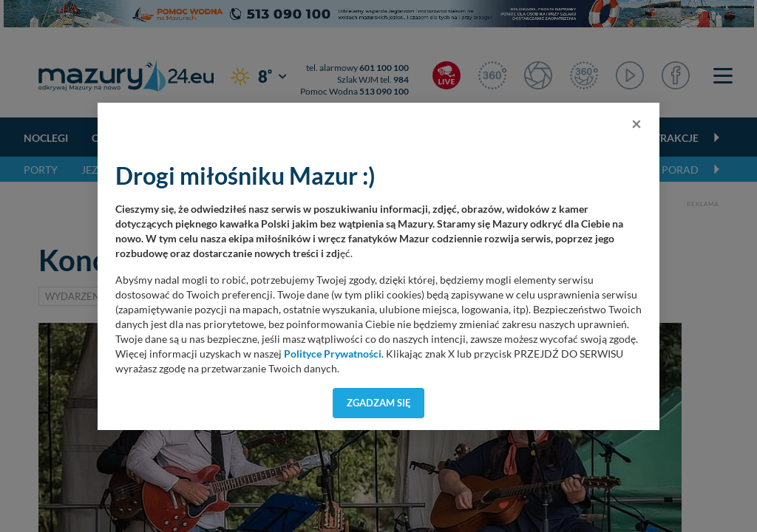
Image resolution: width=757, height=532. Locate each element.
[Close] (637, 123)
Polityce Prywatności (333, 354)
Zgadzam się (379, 403)
